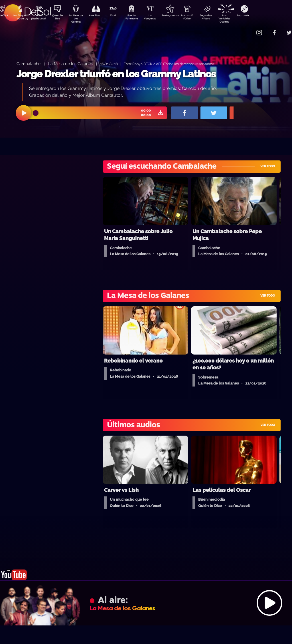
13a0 (119, 16)
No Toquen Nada (20, 18)
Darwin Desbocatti (40, 18)
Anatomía (259, 16)
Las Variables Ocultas (239, 18)
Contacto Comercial (248, 29)
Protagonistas (179, 16)
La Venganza (160, 18)
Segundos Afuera (219, 18)
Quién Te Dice (60, 18)
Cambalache (29, 64)
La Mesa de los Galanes (70, 64)
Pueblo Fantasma (139, 18)
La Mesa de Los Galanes (80, 18)
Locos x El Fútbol (199, 18)
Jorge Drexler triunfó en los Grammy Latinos (116, 74)
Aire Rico (100, 16)
